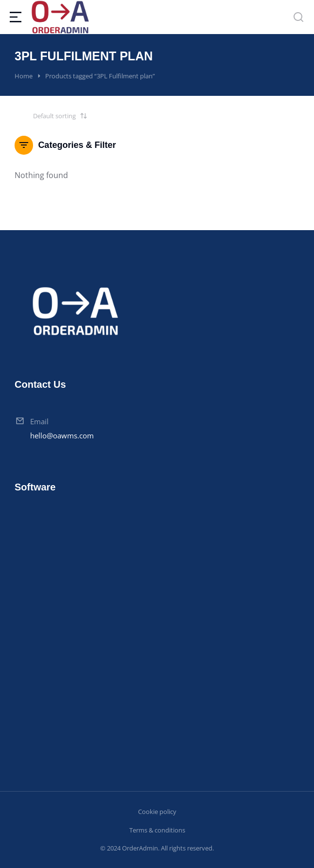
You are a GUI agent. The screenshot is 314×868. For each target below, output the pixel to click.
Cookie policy (157, 812)
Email (39, 421)
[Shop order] (51, 116)
